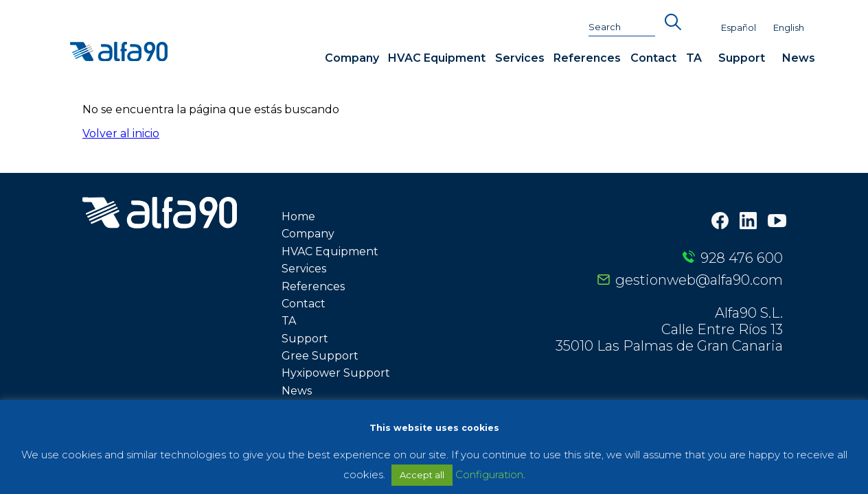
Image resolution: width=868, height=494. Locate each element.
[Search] (622, 27)
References (587, 58)
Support (742, 58)
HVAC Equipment (437, 58)
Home (298, 216)
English (789, 28)
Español (739, 28)
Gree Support (320, 356)
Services (520, 58)
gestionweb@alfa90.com (699, 280)
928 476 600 (742, 258)
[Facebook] (720, 222)
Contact (653, 58)
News (799, 58)
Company (352, 58)
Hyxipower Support (336, 373)
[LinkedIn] (748, 222)
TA (694, 58)
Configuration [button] (489, 474)
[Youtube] (777, 222)
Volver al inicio (121, 133)
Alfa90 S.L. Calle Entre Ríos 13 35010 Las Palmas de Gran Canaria (669, 329)
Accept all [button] (422, 475)
